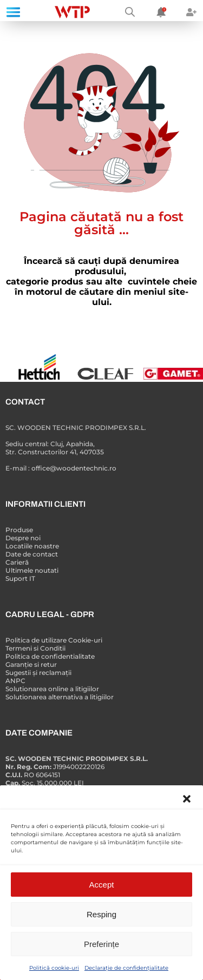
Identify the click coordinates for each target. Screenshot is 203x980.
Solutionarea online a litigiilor (52, 689)
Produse (19, 530)
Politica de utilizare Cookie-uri (54, 640)
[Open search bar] (130, 12)
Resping (101, 914)
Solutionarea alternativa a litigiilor (60, 697)
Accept (102, 885)
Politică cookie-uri (54, 968)
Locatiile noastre (32, 546)
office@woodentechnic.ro (74, 468)
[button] (187, 799)
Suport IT (20, 578)
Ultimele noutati (32, 570)
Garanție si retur (31, 664)
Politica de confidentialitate (50, 656)
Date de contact (32, 554)
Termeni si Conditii (35, 648)
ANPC (15, 681)
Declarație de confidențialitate (126, 968)
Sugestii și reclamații (38, 673)
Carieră (17, 562)
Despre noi (23, 538)
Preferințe (101, 944)
